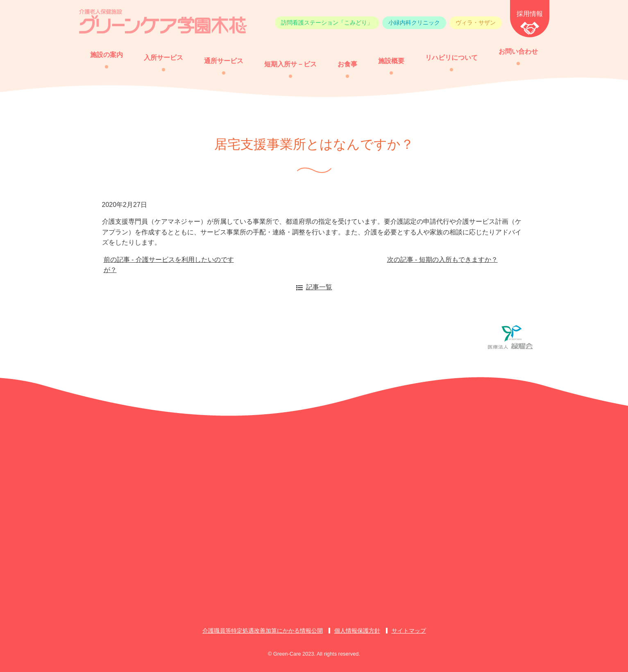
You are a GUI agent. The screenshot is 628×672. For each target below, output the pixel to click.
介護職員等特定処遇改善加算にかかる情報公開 (263, 631)
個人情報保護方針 (357, 631)
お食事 (347, 64)
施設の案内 (107, 55)
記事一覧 (319, 287)
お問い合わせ (518, 51)
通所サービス (224, 61)
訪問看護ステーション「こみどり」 (327, 23)
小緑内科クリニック (414, 23)
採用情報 (530, 14)
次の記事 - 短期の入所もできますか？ (442, 260)
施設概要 (391, 61)
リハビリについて (451, 58)
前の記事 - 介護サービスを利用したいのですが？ (169, 265)
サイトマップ (409, 631)
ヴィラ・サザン (476, 23)
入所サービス (163, 58)
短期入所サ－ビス (290, 64)
